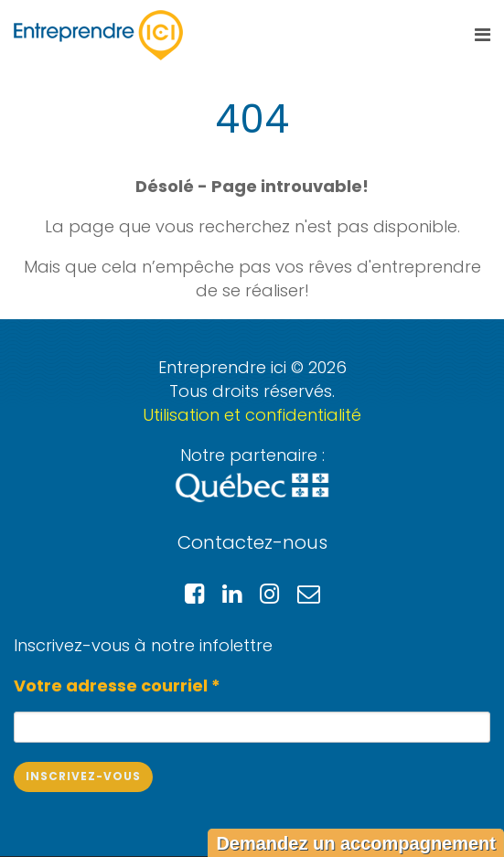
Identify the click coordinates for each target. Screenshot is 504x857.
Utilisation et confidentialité (252, 415)
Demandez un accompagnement (356, 843)
